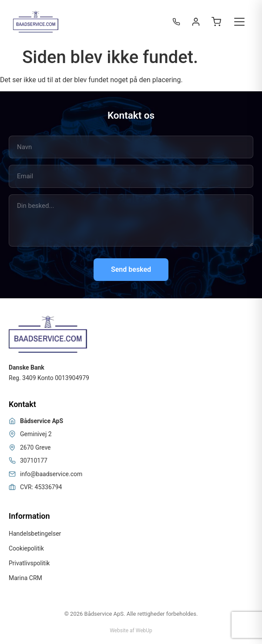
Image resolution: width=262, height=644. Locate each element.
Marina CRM (25, 578)
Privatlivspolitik (29, 563)
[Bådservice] (36, 22)
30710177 (34, 460)
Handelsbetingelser (35, 534)
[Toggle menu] (239, 22)
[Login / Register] (196, 22)
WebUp (144, 631)
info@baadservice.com (51, 474)
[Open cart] (216, 22)
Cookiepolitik (26, 548)
